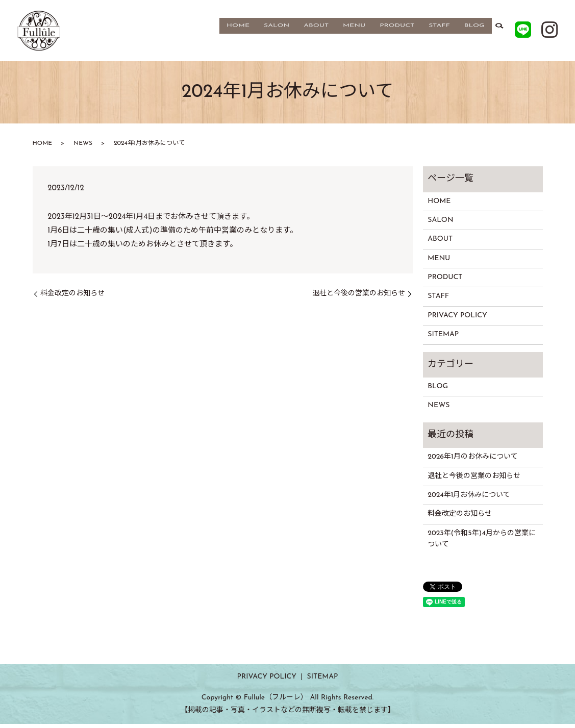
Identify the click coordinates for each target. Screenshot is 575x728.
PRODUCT (397, 32)
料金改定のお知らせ (72, 298)
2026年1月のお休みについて (472, 461)
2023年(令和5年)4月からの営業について (481, 543)
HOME (238, 32)
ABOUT (316, 32)
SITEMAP (443, 338)
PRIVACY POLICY (457, 320)
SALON (277, 32)
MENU (354, 32)
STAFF (439, 32)
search (499, 33)
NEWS (83, 147)
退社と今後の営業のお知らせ (359, 298)
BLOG (474, 32)
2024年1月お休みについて (469, 499)
